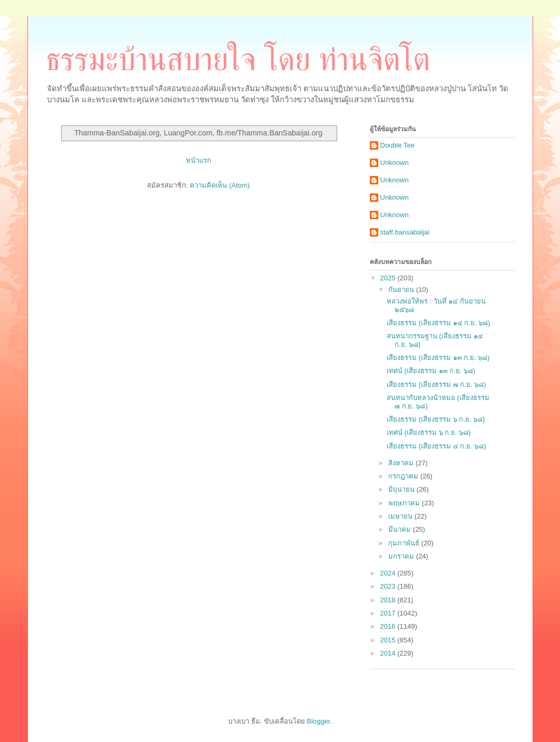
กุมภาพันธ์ (405, 543)
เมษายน (401, 516)
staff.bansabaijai (405, 232)
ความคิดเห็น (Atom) (220, 185)
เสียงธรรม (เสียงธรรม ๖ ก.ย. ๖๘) (436, 419)
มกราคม (402, 556)
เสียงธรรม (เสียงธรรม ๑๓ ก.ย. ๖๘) (438, 358)
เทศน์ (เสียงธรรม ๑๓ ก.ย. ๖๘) (431, 371)
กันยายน (402, 290)
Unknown (395, 163)
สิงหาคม (402, 463)
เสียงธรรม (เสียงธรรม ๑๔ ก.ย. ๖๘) (438, 323)
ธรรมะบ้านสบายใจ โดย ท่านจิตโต (238, 60)
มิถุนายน (402, 489)
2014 (389, 653)
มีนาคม (401, 529)
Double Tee (398, 145)
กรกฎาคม (404, 476)
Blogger (318, 721)
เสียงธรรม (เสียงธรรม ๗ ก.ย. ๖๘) (436, 384)
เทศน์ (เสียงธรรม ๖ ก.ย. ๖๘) (429, 432)
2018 (389, 600)
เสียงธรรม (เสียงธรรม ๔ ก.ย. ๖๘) (436, 446)
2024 (389, 573)
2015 (389, 640)
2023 (389, 586)
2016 (389, 626)
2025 (389, 278)
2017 (389, 613)
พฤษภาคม (405, 503)
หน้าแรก (199, 160)
